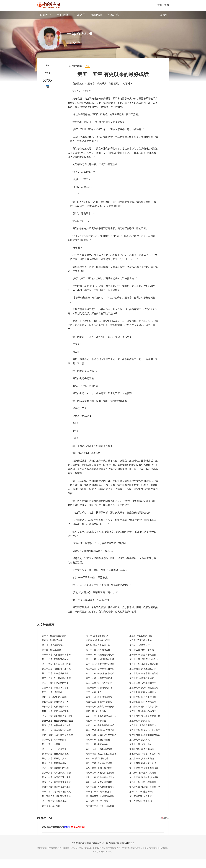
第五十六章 (96, 729)
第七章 (53, 654)
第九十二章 (100, 786)
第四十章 (54, 706)
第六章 (141, 649)
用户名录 (63, 15)
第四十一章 (99, 706)
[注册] (166, 5)
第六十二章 (100, 739)
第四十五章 (143, 710)
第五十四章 (145, 725)
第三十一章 (55, 691)
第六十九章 (140, 748)
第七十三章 (54, 758)
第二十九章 (99, 687)
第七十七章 (101, 762)
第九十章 (143, 781)
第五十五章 (57, 729)
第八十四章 (143, 772)
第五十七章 (140, 729)
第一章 (54, 644)
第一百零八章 (141, 810)
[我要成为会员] (78, 835)
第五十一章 (143, 720)
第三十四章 (55, 696)
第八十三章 (99, 772)
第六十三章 (145, 739)
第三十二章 (99, 691)
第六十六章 (145, 743)
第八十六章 (99, 776)
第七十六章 (55, 762)
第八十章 (97, 767)
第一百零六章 (54, 810)
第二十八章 (56, 687)
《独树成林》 (76, 75)
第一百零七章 (97, 810)
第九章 (140, 654)
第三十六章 (144, 696)
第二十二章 (56, 677)
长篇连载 (113, 15)
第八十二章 (54, 772)
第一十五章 (143, 663)
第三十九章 (143, 701)
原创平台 (46, 15)
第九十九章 (145, 795)
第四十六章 (55, 715)
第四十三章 (55, 710)
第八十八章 (56, 781)
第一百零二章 (142, 800)
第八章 (98, 654)
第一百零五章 (141, 805)
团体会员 (79, 15)
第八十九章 (100, 781)
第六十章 (143, 734)
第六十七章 (54, 748)
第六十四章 (57, 743)
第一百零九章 (51, 814)
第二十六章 (100, 682)
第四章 (52, 649)
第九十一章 (56, 786)
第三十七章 (52, 701)
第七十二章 (141, 753)
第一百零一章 (99, 800)
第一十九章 (56, 673)
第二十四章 (143, 677)
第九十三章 (144, 786)
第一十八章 (144, 668)
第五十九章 (100, 734)
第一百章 (56, 800)
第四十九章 (55, 720)
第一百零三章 (56, 805)
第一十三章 (56, 663)
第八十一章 (142, 767)
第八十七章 (144, 776)
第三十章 (142, 687)
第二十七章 (144, 682)
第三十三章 (143, 691)
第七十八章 (145, 762)
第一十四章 (100, 663)
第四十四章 (99, 710)
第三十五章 (100, 696)
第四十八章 (144, 715)
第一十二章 (142, 658)
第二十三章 (100, 677)
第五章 (98, 649)
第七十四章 (142, 758)
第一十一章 (98, 658)
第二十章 (100, 673)
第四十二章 (143, 706)
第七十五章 (99, 758)
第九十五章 (99, 791)
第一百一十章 (100, 814)
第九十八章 (100, 795)
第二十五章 (55, 682)
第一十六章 (55, 668)
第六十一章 (56, 739)
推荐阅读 (96, 15)
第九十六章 (143, 791)
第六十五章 (101, 743)
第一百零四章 (100, 805)
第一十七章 (100, 668)
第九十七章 (56, 795)
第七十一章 (97, 753)
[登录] (159, 5)
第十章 (52, 658)
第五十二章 (57, 725)
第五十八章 (56, 734)
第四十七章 (100, 715)
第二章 (97, 644)
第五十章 (96, 720)
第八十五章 (55, 776)
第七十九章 (54, 767)
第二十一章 (144, 673)
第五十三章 (101, 725)
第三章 (141, 644)
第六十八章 (98, 748)
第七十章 (51, 753)
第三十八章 (96, 701)
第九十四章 (56, 791)
